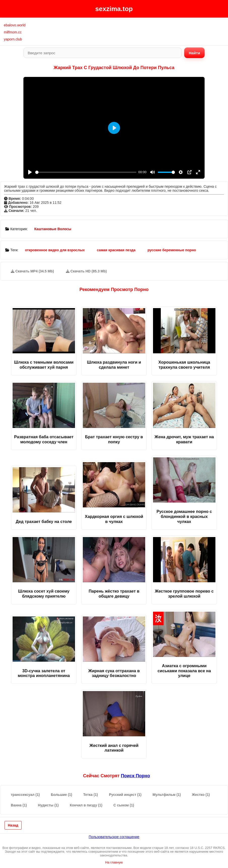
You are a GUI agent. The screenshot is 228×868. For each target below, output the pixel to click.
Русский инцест (125, 795)
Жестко (201, 795)
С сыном (124, 805)
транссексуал (25, 795)
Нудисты (48, 805)
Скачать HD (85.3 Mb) (86, 271)
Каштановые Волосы (53, 229)
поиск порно (135, 776)
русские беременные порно (172, 250)
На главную (114, 862)
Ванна (19, 805)
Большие (62, 795)
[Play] (30, 172)
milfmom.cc (13, 32)
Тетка (91, 795)
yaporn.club (13, 39)
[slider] (86, 172)
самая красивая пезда (116, 250)
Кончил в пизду (86, 805)
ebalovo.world (15, 25)
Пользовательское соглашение (114, 837)
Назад (13, 825)
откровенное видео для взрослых (55, 250)
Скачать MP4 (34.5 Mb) (32, 271)
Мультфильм (167, 795)
